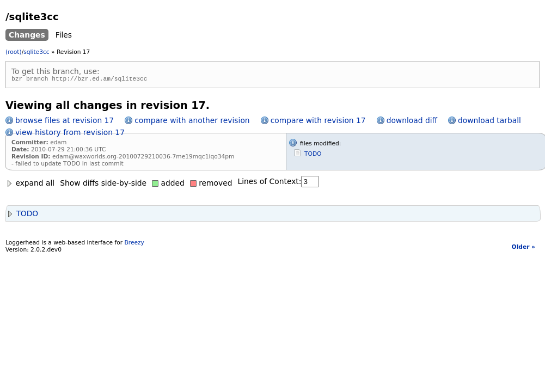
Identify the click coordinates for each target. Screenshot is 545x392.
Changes (27, 35)
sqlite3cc (36, 52)
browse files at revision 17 (65, 122)
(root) (14, 52)
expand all (30, 185)
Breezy (134, 244)
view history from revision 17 (70, 134)
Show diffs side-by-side (103, 185)
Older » (523, 249)
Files (64, 35)
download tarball (489, 122)
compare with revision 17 (318, 122)
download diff (412, 122)
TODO (313, 155)
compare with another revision (192, 122)
